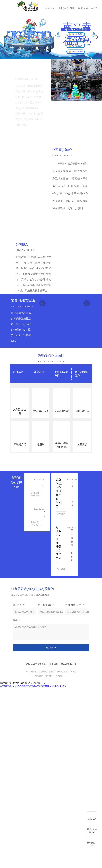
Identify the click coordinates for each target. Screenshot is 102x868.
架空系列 (39, 372)
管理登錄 (39, 676)
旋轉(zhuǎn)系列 (61, 374)
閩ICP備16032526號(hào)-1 (63, 664)
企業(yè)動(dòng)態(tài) (36, 494)
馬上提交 (51, 648)
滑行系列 (18, 372)
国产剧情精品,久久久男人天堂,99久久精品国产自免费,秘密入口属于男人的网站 (33, 686)
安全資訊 (61, 514)
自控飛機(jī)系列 (82, 374)
